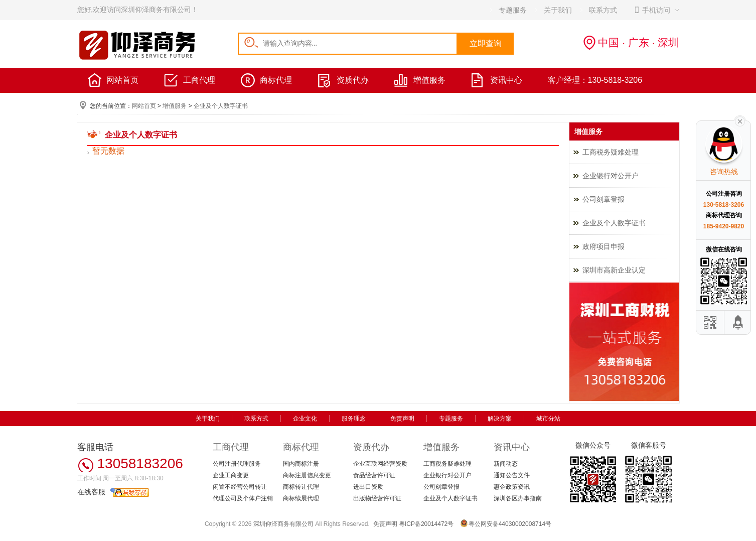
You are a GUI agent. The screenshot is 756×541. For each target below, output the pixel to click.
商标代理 (276, 80)
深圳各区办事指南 (518, 498)
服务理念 (354, 419)
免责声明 (402, 419)
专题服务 (451, 419)
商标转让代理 (301, 487)
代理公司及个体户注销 (243, 498)
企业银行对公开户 (611, 176)
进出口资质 (368, 487)
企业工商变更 (231, 475)
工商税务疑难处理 (611, 152)
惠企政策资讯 (512, 487)
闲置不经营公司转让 (240, 487)
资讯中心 (506, 80)
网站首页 (122, 80)
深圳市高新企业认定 (614, 270)
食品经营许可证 (374, 475)
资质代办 (353, 80)
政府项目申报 (603, 246)
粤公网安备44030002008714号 (510, 524)
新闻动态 (506, 464)
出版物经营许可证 (377, 498)
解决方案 (500, 419)
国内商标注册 (301, 464)
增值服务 (429, 80)
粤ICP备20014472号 (426, 524)
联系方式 (256, 419)
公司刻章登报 (603, 199)
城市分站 (548, 419)
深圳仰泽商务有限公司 (283, 524)
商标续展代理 (301, 498)
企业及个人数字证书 (221, 106)
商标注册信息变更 (307, 475)
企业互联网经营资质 (380, 464)
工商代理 (199, 80)
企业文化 (305, 419)
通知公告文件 (512, 475)
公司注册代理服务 (237, 464)
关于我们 (208, 419)
